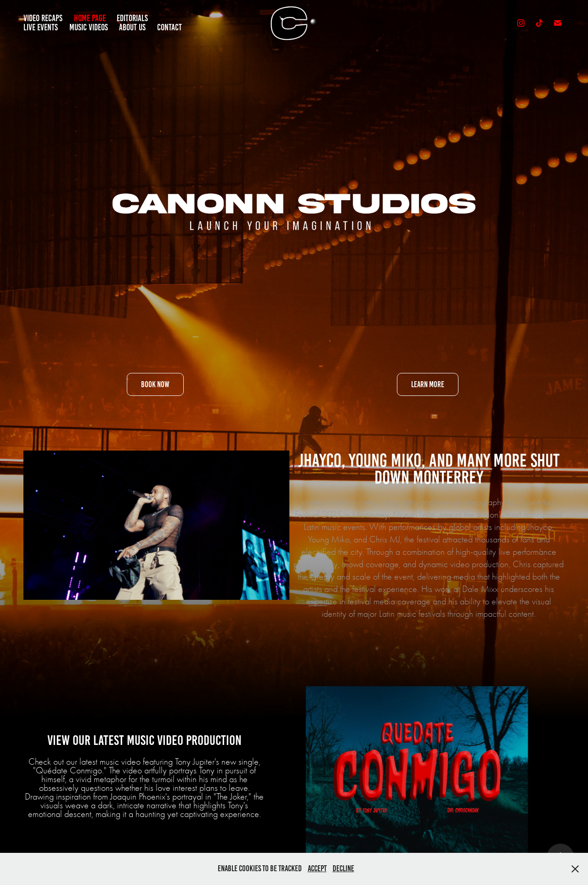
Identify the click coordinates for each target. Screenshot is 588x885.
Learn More (428, 384)
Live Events (41, 27)
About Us (132, 27)
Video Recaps (43, 18)
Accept (317, 868)
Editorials (132, 18)
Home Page (90, 18)
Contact (170, 27)
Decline (343, 868)
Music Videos (89, 27)
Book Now (155, 384)
